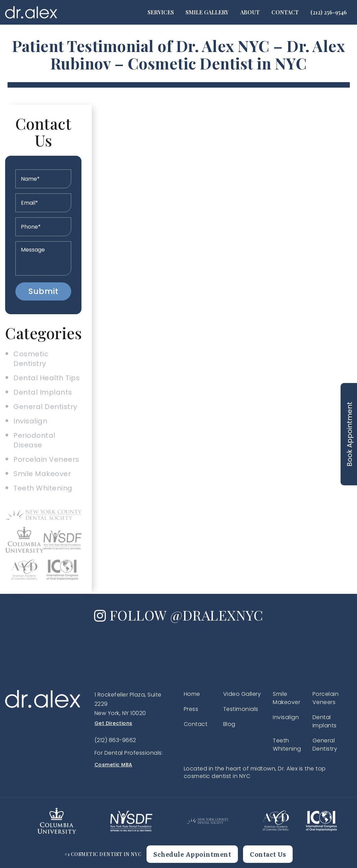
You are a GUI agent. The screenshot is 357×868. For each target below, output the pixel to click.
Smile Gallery (207, 12)
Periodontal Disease (34, 440)
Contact (285, 12)
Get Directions (113, 723)
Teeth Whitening (43, 488)
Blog (229, 724)
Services (161, 12)
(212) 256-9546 (329, 12)
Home (192, 694)
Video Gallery (242, 694)
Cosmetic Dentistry (31, 359)
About (250, 12)
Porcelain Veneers (46, 459)
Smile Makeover (42, 474)
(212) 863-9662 (115, 740)
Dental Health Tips (47, 378)
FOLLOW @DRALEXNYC (179, 615)
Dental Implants (43, 392)
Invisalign (30, 421)
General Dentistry (45, 407)
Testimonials (241, 709)
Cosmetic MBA (113, 765)
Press (191, 709)
